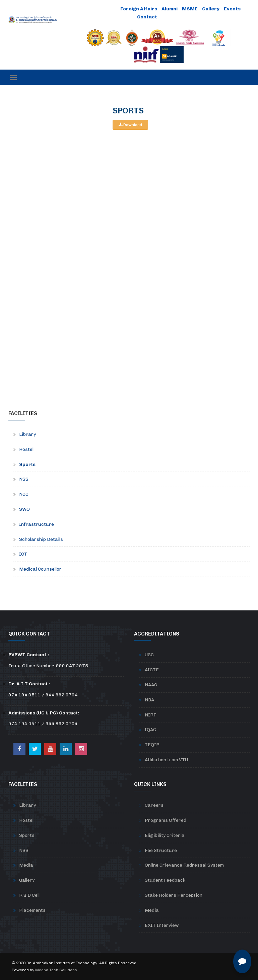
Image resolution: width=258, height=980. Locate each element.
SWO (24, 509)
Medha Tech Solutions (56, 970)
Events (232, 9)
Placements (32, 910)
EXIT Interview (162, 925)
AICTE (152, 670)
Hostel (26, 449)
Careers (154, 805)
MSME (190, 9)
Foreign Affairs (139, 9)
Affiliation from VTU (166, 760)
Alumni (170, 9)
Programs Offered (166, 820)
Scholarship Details (41, 539)
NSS (24, 479)
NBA (149, 700)
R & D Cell (29, 895)
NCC (24, 494)
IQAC (150, 730)
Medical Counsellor (40, 569)
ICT (23, 554)
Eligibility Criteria (165, 835)
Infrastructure (37, 524)
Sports (27, 464)
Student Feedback (165, 880)
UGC (149, 655)
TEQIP (152, 745)
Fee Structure (161, 850)
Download (130, 125)
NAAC (151, 685)
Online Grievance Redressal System (184, 865)
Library (27, 434)
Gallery (211, 9)
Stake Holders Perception (174, 895)
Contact (147, 17)
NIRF (150, 715)
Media (26, 865)
